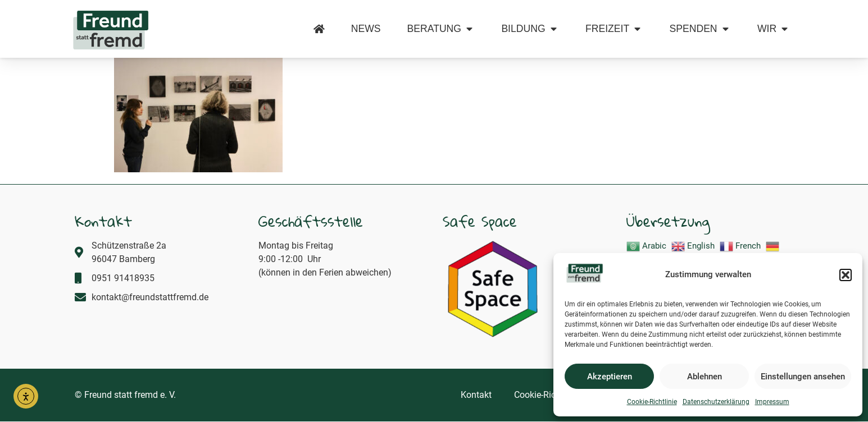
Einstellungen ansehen (803, 377)
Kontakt (476, 395)
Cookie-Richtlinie (652, 402)
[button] (846, 275)
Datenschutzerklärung (716, 402)
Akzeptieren (610, 377)
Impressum (772, 402)
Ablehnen (705, 377)
